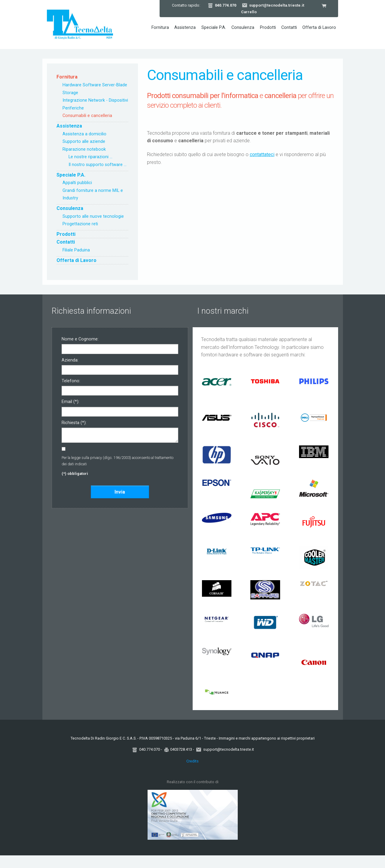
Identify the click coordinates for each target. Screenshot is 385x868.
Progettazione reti (80, 224)
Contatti (289, 28)
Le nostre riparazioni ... (90, 157)
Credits (192, 761)
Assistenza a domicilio (84, 134)
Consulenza (243, 28)
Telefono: (71, 381)
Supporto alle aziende (84, 142)
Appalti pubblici (77, 183)
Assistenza (185, 28)
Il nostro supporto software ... (98, 165)
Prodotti (268, 28)
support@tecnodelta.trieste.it (277, 5)
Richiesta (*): (74, 423)
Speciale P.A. (214, 28)
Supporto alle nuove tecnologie (93, 216)
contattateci (262, 154)
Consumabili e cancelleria (87, 116)
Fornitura (160, 28)
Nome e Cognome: (80, 339)
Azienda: (70, 360)
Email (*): (70, 402)
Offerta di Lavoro (319, 28)
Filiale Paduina (76, 250)
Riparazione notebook (84, 149)
